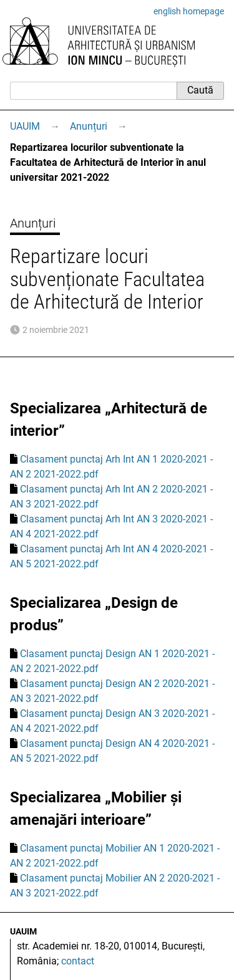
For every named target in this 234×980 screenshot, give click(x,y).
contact (78, 961)
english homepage (189, 11)
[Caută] (93, 90)
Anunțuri (89, 126)
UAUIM (25, 126)
